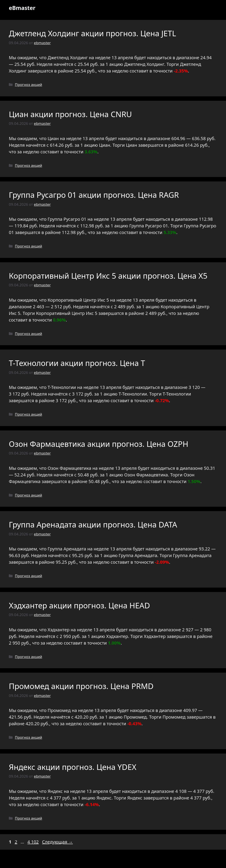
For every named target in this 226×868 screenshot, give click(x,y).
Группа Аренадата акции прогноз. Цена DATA (93, 524)
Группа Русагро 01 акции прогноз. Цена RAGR (94, 195)
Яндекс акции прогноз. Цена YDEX (73, 767)
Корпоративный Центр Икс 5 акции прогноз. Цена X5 (108, 276)
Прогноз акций (28, 85)
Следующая (57, 842)
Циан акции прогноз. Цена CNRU (70, 114)
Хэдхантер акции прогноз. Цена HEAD (79, 605)
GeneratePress (145, 861)
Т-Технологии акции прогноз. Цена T (77, 363)
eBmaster (22, 8)
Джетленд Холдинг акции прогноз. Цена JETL (92, 33)
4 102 (33, 842)
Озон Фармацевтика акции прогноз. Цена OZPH (99, 444)
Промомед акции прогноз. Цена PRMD (81, 686)
